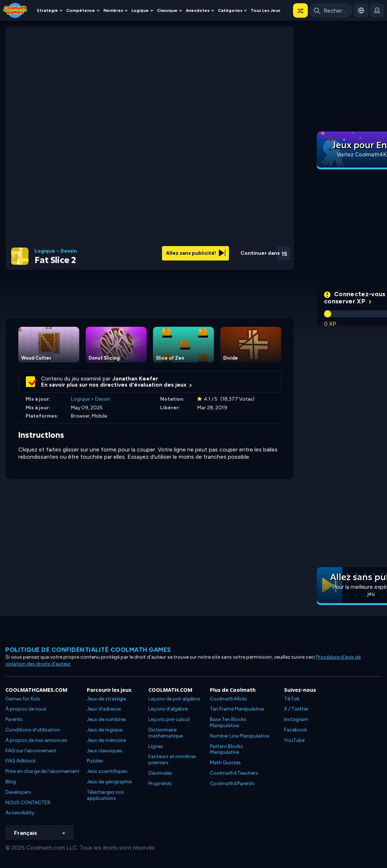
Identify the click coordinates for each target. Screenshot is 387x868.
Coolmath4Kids (228, 699)
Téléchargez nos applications (105, 795)
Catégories (230, 10)
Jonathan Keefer (135, 379)
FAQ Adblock (21, 761)
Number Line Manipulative (239, 736)
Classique (167, 10)
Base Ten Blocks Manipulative (228, 722)
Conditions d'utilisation (33, 730)
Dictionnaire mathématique (166, 733)
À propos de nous (26, 709)
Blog (11, 782)
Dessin (69, 251)
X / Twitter (296, 709)
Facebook (296, 730)
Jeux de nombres (106, 719)
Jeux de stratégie (106, 699)
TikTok (292, 699)
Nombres (113, 10)
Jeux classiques (105, 751)
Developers (18, 792)
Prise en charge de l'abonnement (42, 771)
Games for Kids (23, 699)
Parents (14, 719)
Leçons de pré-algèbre (174, 699)
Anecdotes (198, 10)
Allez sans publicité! (196, 253)
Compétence (81, 10)
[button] (300, 10)
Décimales (160, 773)
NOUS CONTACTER (28, 803)
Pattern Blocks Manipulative (226, 749)
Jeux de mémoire (106, 740)
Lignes (156, 746)
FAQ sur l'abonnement (31, 751)
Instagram (296, 719)
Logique (140, 10)
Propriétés (160, 784)
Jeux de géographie (109, 782)
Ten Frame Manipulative (237, 709)
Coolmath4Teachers (234, 773)
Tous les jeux (265, 10)
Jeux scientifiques (107, 771)
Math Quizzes (225, 763)
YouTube (294, 740)
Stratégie (47, 10)
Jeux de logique (105, 730)
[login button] (377, 10)
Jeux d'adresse (104, 709)
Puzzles (95, 761)
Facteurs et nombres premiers (172, 760)
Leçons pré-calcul (169, 719)
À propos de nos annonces (36, 740)
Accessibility (20, 813)
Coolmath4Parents (232, 784)
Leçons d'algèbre (168, 709)
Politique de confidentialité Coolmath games (88, 650)
